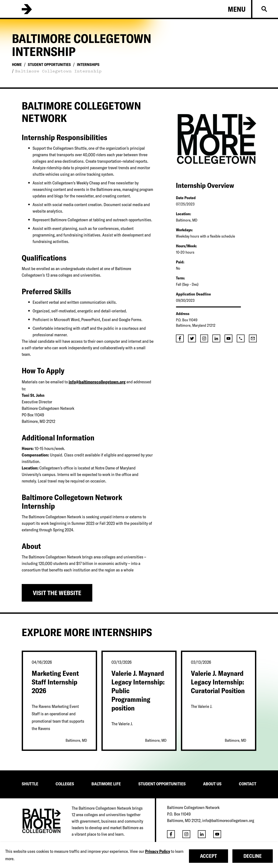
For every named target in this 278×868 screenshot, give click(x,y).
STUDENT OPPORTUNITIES (162, 784)
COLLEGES (65, 784)
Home (17, 65)
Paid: (180, 262)
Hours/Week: (186, 246)
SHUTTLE (30, 784)
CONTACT (248, 784)
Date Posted (186, 198)
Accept (208, 856)
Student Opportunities (49, 65)
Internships (88, 65)
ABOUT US (212, 784)
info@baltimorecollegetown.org (97, 382)
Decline (253, 856)
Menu (237, 9)
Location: (183, 214)
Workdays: (184, 230)
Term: (180, 278)
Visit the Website (57, 593)
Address (183, 314)
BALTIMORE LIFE (106, 784)
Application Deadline (193, 294)
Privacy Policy (158, 851)
